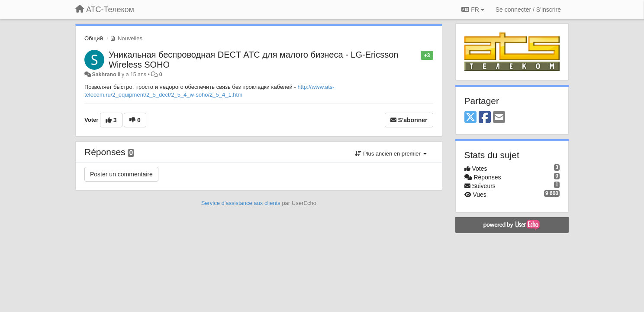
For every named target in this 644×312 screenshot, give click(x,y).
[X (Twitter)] (470, 118)
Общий (94, 38)
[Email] (499, 118)
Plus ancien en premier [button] (391, 154)
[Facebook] (485, 118)
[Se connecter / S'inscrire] (528, 10)
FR (473, 10)
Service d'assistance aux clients (241, 203)
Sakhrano (104, 75)
